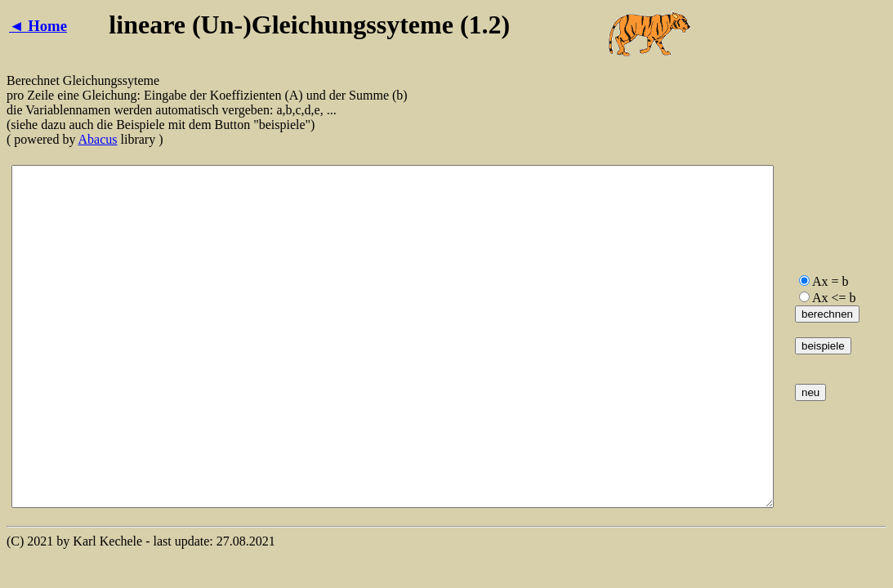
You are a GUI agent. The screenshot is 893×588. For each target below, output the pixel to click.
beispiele (823, 346)
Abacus (98, 139)
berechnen (827, 314)
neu (810, 392)
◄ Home (38, 26)
